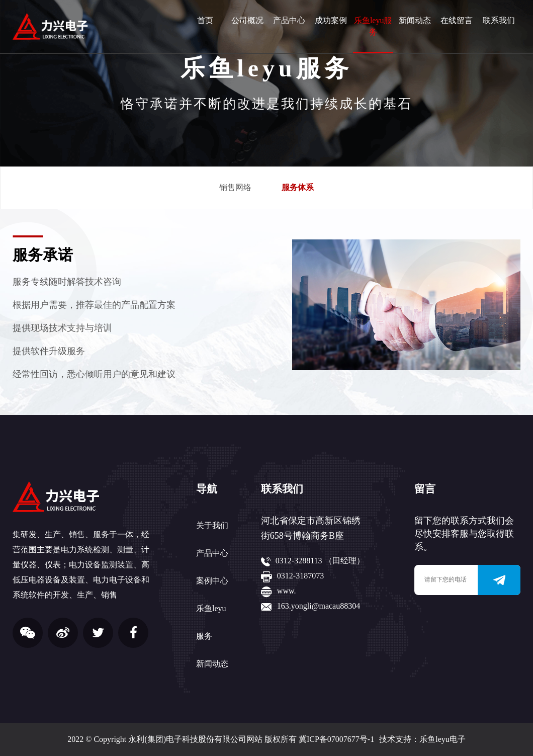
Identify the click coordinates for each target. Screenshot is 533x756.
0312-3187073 (300, 576)
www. (287, 591)
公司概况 (247, 20)
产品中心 (289, 20)
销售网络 (235, 187)
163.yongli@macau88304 (319, 606)
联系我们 (499, 20)
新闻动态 (415, 20)
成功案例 (331, 20)
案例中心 (212, 581)
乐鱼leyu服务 (373, 26)
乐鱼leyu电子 (442, 739)
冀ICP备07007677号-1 (336, 739)
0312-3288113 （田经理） (320, 561)
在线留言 (457, 20)
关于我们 (212, 525)
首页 (205, 20)
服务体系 (298, 187)
